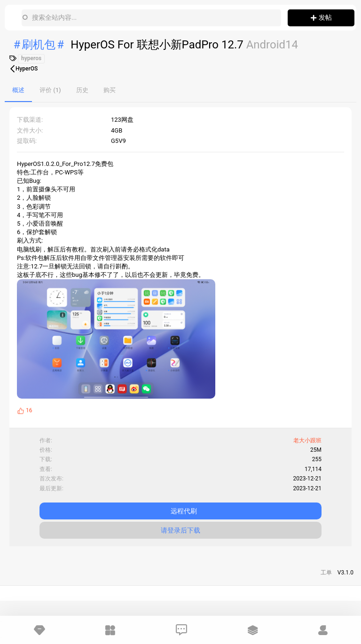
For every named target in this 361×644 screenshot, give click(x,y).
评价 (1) (50, 90)
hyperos (31, 58)
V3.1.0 (345, 573)
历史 (82, 90)
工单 (326, 573)
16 (29, 410)
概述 (18, 90)
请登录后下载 (180, 530)
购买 (110, 90)
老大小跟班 (307, 440)
